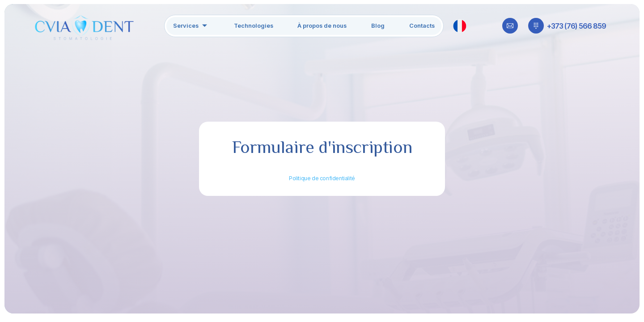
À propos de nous (322, 26)
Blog (378, 26)
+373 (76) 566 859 (576, 26)
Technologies (254, 26)
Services (191, 26)
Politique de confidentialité (322, 178)
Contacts (422, 26)
